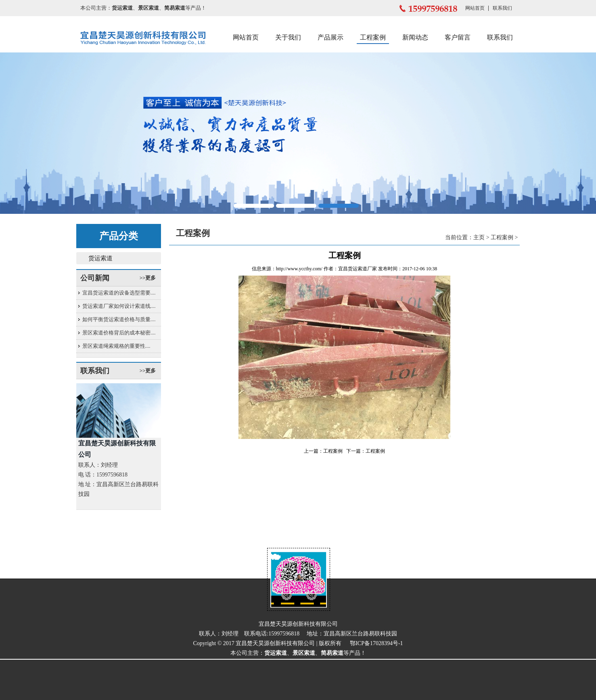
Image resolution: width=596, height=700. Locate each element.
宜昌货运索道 (353, 269)
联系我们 (502, 8)
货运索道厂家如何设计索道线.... (119, 306)
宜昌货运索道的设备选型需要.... (119, 293)
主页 (479, 237)
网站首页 (475, 8)
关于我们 (288, 37)
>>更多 (148, 278)
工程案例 (373, 37)
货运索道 (100, 258)
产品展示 (330, 37)
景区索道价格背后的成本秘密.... (119, 333)
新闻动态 (415, 37)
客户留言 (458, 37)
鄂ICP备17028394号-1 (376, 643)
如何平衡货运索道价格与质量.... (119, 319)
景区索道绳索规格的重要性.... (116, 346)
